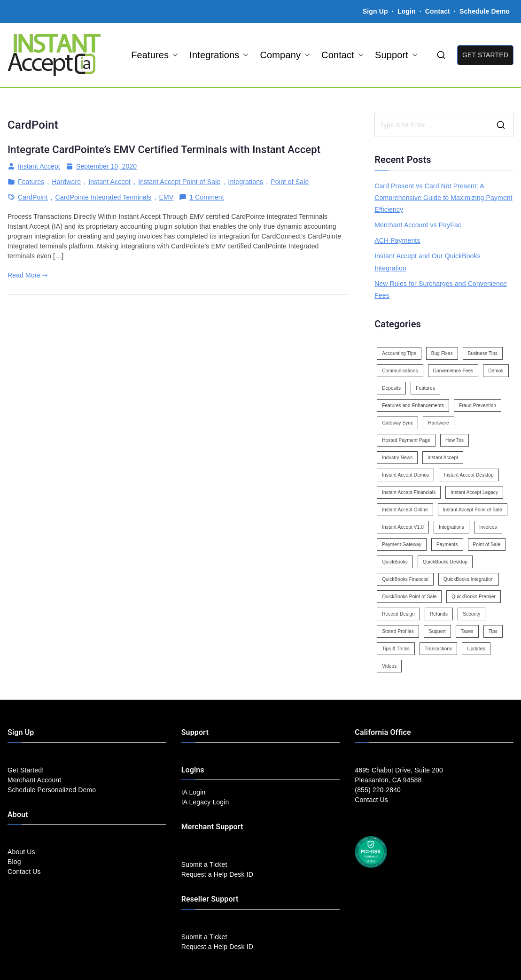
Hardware (66, 182)
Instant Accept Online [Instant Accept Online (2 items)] (405, 510)
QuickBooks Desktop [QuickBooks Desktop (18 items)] (445, 562)
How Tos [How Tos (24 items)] (455, 440)
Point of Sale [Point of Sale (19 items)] (487, 544)
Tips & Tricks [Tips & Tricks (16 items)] (396, 649)
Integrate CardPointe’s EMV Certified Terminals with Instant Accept (164, 150)
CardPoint (33, 197)
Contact (439, 11)
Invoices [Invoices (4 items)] (488, 527)
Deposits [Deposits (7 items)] (391, 388)
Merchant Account (34, 780)
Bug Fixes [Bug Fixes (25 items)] (442, 353)
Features (155, 55)
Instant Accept (39, 166)
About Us (21, 852)
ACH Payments (397, 240)
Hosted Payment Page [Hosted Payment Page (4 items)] (406, 440)
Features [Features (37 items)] (425, 388)
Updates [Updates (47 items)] (476, 649)
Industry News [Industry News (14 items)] (397, 458)
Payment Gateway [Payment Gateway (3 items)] (402, 544)
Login (407, 11)
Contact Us (24, 872)
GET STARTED (485, 55)
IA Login (194, 792)
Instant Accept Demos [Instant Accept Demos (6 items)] (405, 475)
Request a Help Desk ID (217, 874)
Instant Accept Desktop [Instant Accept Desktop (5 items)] (469, 475)
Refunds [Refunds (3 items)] (439, 614)
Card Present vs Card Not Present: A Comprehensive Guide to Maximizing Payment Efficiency (443, 198)
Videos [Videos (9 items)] (389, 666)
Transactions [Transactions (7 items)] (439, 649)
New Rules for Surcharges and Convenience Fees (441, 289)
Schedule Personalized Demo (52, 790)
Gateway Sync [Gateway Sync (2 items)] (397, 423)
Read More (27, 275)
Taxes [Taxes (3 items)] (467, 631)
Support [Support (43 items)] (437, 631)
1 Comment (207, 197)
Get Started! (26, 770)
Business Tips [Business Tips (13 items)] (483, 353)
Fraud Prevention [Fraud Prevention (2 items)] (478, 405)
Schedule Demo (485, 11)
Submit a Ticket (204, 864)
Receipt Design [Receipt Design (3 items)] (398, 614)
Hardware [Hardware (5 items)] (438, 423)
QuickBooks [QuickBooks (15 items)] (395, 562)
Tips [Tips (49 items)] (493, 631)
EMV (166, 197)
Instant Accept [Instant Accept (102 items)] (443, 458)
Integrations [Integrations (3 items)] (451, 527)
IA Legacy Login (205, 802)
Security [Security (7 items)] (471, 614)
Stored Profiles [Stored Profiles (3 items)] (398, 631)
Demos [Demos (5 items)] (496, 371)
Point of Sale (290, 182)
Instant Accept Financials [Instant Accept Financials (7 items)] (409, 492)
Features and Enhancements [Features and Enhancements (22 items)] (413, 405)
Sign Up (375, 11)
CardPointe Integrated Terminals (104, 197)
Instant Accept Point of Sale (179, 182)
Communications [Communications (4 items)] (400, 371)
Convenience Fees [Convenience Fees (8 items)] (453, 371)
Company (285, 55)
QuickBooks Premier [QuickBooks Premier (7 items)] (474, 597)
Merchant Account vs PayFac (418, 225)
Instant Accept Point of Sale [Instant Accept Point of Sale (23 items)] (473, 510)
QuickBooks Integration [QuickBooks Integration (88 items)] (468, 579)
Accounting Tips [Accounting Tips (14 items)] (399, 353)
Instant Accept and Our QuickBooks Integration (428, 262)
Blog (14, 862)
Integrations (219, 55)
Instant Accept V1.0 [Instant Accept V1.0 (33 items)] (403, 527)
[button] (173, 55)
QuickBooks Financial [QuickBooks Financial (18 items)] (405, 579)
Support (396, 55)
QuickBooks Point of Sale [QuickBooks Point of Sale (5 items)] (409, 597)
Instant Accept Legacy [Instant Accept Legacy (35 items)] (474, 492)
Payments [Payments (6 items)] (447, 544)
